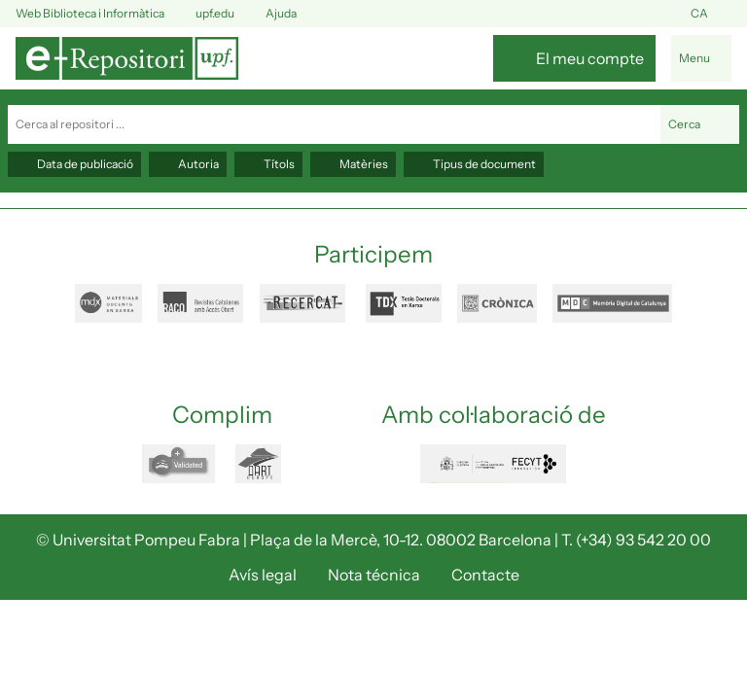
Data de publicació (74, 164)
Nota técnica (374, 575)
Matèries (353, 164)
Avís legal (263, 575)
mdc (612, 303)
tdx (404, 303)
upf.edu (203, 14)
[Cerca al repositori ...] (334, 124)
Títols (268, 164)
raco (201, 303)
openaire (181, 464)
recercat (305, 303)
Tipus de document (474, 164)
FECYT (493, 464)
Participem (373, 254)
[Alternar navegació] (701, 58)
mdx (108, 303)
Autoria (188, 164)
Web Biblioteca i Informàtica (90, 13)
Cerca (700, 124)
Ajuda (269, 14)
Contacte (485, 575)
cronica (497, 303)
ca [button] (711, 14)
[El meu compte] (574, 58)
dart (269, 464)
